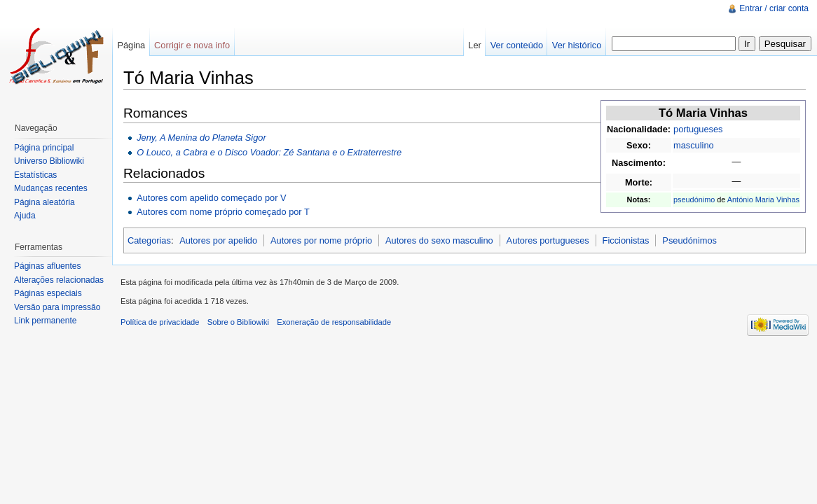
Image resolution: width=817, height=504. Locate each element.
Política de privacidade (160, 322)
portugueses (698, 129)
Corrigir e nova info (192, 45)
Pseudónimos (689, 240)
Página (131, 45)
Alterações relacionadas (59, 280)
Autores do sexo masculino (439, 240)
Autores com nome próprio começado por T (223, 212)
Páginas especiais (48, 293)
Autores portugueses (548, 240)
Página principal (44, 148)
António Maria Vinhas (763, 199)
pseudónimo (694, 199)
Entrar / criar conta (774, 8)
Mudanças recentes (51, 188)
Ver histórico (577, 45)
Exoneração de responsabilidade (334, 322)
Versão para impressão (57, 307)
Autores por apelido (218, 240)
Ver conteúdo (517, 45)
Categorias (149, 240)
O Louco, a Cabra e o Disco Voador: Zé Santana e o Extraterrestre (269, 152)
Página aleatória (44, 202)
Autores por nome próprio (321, 240)
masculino (694, 145)
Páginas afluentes (47, 266)
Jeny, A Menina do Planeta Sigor (201, 138)
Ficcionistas (626, 240)
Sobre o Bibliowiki (238, 322)
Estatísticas (35, 175)
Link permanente (45, 321)
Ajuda (25, 216)
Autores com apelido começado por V (211, 198)
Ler (475, 45)
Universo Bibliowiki (49, 161)
